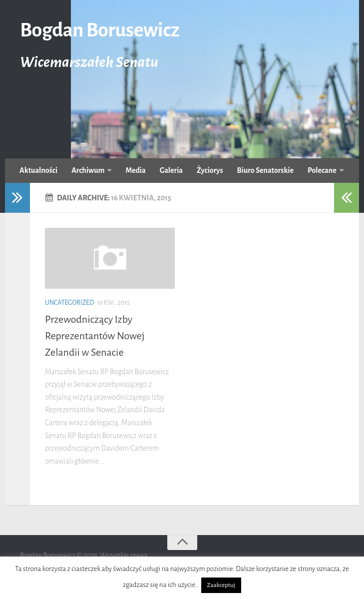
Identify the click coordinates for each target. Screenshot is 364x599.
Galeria (171, 170)
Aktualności (38, 170)
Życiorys (210, 170)
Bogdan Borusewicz (100, 30)
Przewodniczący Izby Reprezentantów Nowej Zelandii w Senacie (95, 336)
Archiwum (88, 170)
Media (135, 170)
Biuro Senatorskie (265, 170)
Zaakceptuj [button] (221, 585)
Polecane (322, 170)
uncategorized (69, 303)
